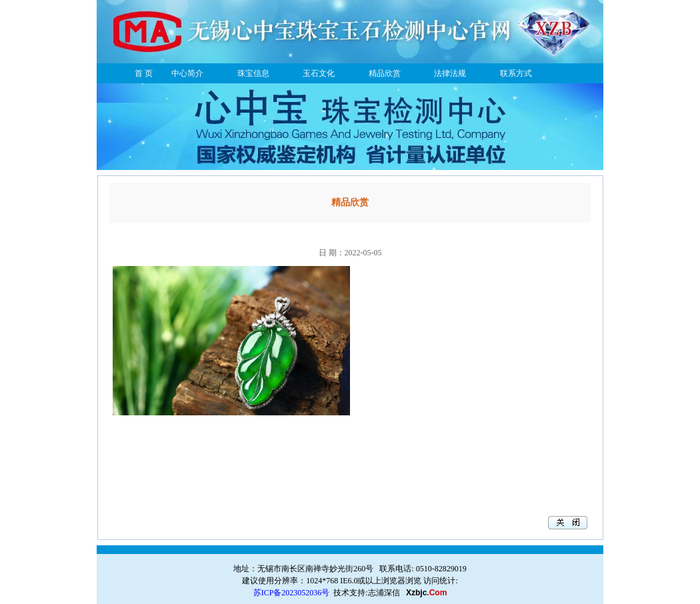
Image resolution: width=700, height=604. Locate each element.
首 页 (144, 73)
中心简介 (187, 73)
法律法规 (450, 73)
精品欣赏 (385, 73)
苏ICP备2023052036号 (292, 593)
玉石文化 (319, 73)
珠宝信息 (253, 73)
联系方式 (516, 73)
